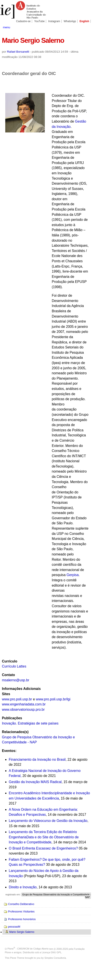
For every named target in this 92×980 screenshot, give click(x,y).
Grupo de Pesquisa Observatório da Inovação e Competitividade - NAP (57, 896)
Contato (8, 675)
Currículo (10, 661)
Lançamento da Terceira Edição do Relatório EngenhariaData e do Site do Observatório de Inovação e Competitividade (44, 837)
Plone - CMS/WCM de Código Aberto (28, 949)
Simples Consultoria (55, 958)
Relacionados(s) (15, 732)
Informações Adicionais (21, 689)
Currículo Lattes (14, 666)
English (84, 21)
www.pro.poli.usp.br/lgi (53, 699)
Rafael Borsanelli (18, 52)
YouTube (40, 21)
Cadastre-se (23, 21)
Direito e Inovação (23, 887)
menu (6, 27)
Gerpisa (73, 575)
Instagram (54, 21)
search (86, 27)
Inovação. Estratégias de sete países (30, 723)
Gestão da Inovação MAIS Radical (35, 782)
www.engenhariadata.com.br (24, 704)
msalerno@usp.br (16, 680)
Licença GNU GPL (52, 952)
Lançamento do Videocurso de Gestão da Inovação (48, 821)
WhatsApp (70, 21)
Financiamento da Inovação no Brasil (37, 760)
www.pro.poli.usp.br (17, 699)
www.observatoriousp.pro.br (23, 710)
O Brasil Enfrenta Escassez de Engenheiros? (43, 848)
